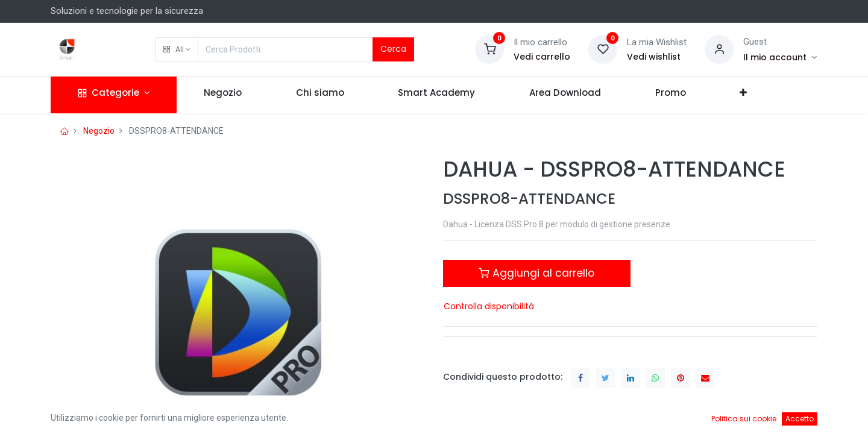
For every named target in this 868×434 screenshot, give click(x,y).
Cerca (393, 49)
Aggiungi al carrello (536, 273)
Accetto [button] (800, 419)
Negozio (99, 131)
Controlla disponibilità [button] (489, 306)
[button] (177, 49)
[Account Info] (780, 57)
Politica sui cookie (744, 419)
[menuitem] (223, 95)
